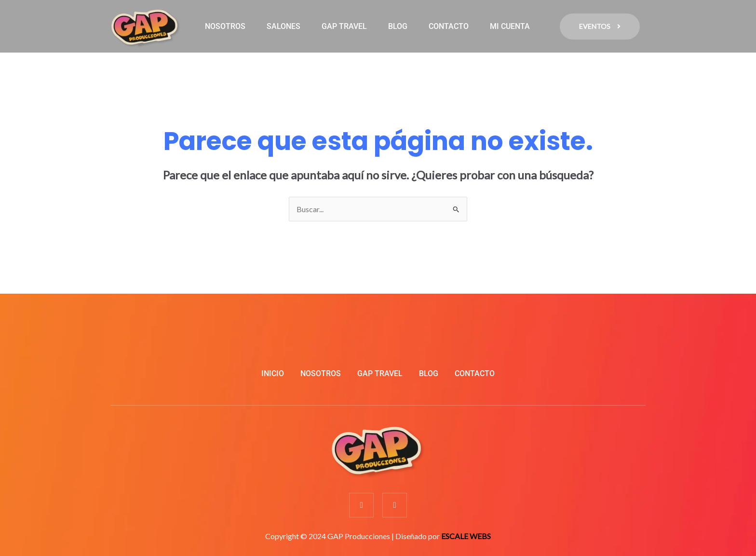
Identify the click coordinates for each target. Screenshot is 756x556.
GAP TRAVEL (344, 26)
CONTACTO (449, 26)
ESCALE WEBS (466, 536)
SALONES (283, 26)
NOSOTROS (225, 26)
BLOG (398, 26)
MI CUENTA (510, 26)
